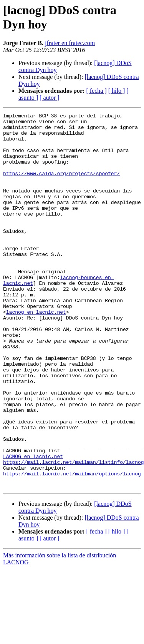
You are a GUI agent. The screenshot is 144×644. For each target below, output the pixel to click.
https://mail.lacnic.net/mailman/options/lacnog (72, 546)
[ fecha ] (96, 91)
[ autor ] (50, 98)
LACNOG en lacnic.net (33, 525)
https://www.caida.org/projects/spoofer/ (61, 186)
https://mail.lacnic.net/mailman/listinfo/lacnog (74, 532)
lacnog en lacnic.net (36, 352)
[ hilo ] (117, 91)
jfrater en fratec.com (70, 43)
